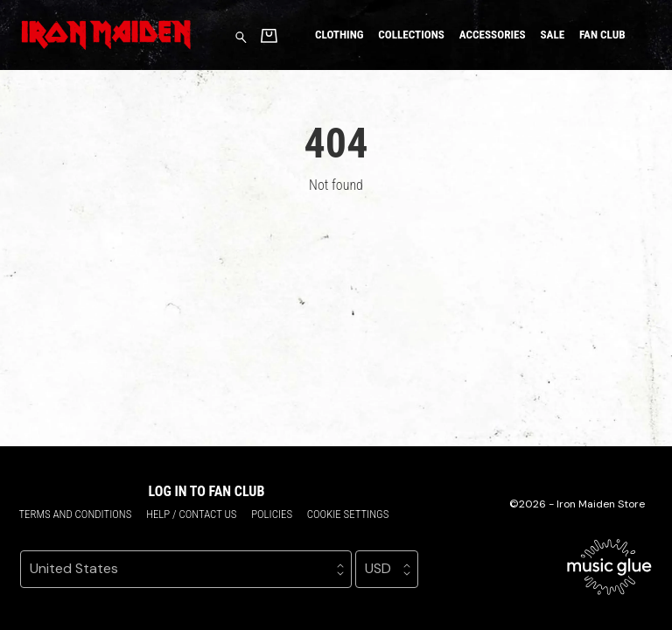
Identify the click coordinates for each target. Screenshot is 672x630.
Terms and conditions (75, 514)
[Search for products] (241, 36)
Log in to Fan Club (207, 491)
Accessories (493, 35)
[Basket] (269, 35)
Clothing (339, 35)
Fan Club (602, 35)
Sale (552, 35)
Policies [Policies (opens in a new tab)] (272, 514)
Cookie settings (348, 514)
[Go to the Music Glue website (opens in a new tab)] (609, 567)
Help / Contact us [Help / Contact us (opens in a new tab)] (191, 514)
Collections (411, 35)
